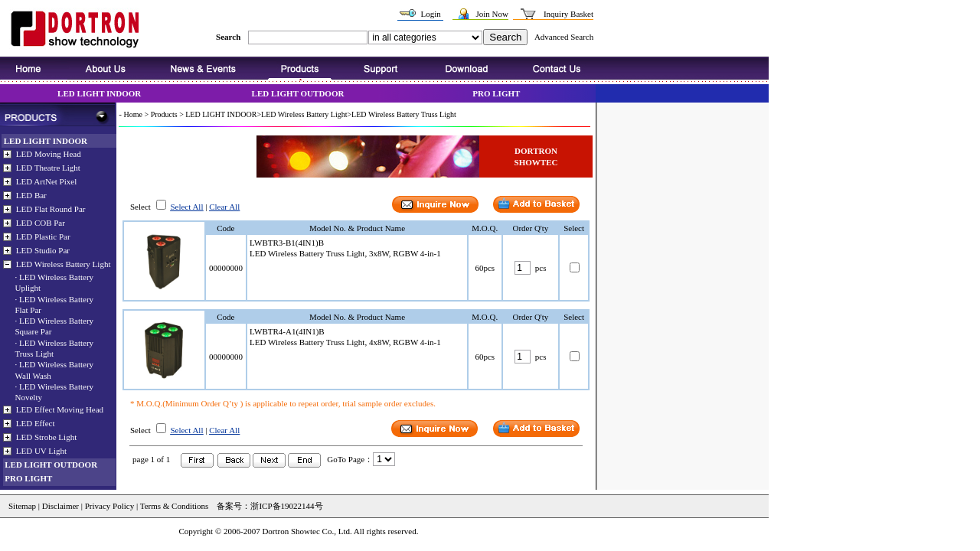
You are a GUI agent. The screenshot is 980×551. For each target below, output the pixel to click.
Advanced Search (564, 37)
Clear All (224, 207)
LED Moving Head (49, 154)
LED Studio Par (43, 250)
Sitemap (22, 506)
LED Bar (31, 195)
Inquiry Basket (568, 14)
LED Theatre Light (48, 168)
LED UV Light (41, 450)
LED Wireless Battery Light (64, 264)
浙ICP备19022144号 (286, 506)
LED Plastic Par (43, 236)
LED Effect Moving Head (60, 409)
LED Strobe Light (46, 436)
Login (430, 14)
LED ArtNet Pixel (46, 181)
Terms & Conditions (173, 506)
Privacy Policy (109, 506)
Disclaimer (60, 506)
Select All (186, 207)
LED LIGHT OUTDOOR (298, 93)
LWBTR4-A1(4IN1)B (287, 331)
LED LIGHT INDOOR (99, 93)
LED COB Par (41, 223)
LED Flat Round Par (51, 209)
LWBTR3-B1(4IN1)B (287, 243)
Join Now (492, 14)
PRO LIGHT (496, 93)
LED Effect (36, 422)
